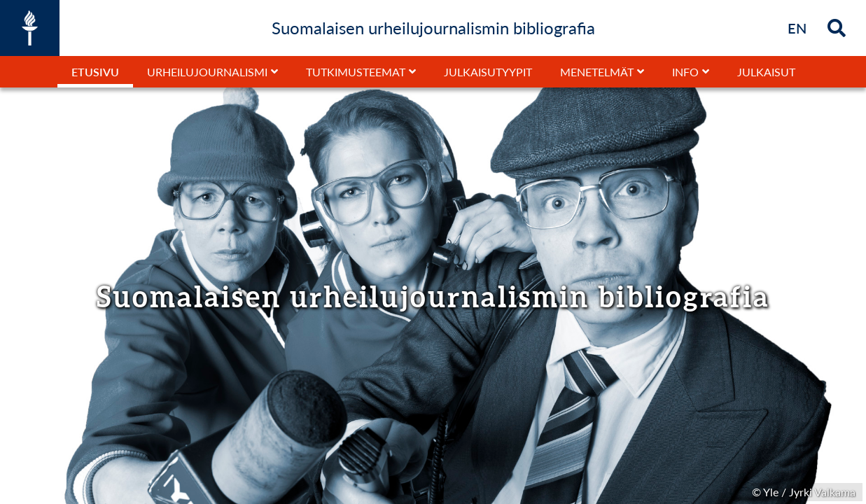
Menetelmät (597, 72)
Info (685, 72)
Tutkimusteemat (356, 72)
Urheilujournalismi (207, 72)
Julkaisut (766, 72)
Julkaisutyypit (488, 72)
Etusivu (95, 72)
